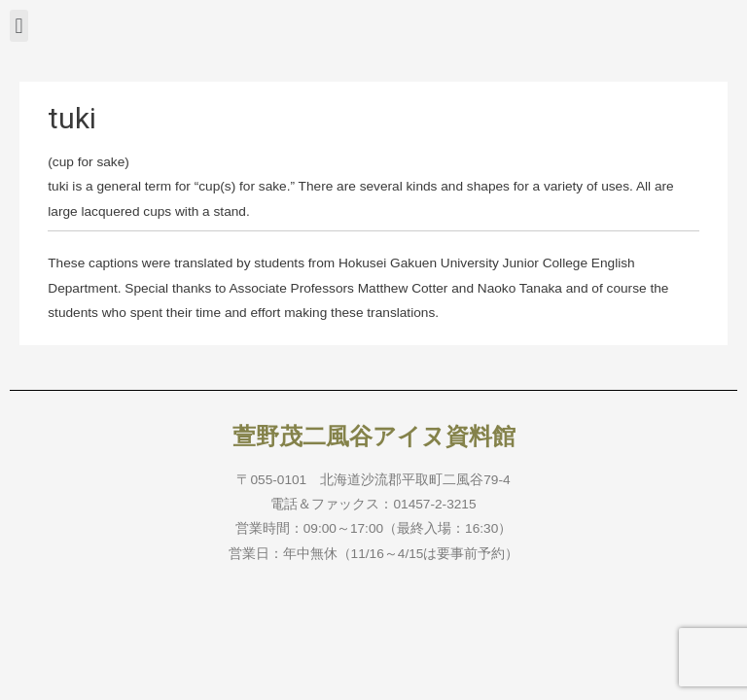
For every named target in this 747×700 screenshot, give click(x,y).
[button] (19, 26)
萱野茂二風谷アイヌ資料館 (374, 437)
